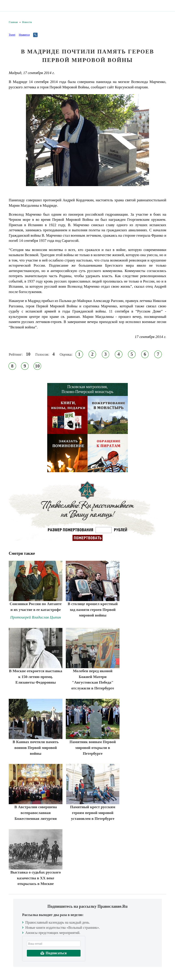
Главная (13, 22)
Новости (27, 22)
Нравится (24, 35)
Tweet (12, 35)
